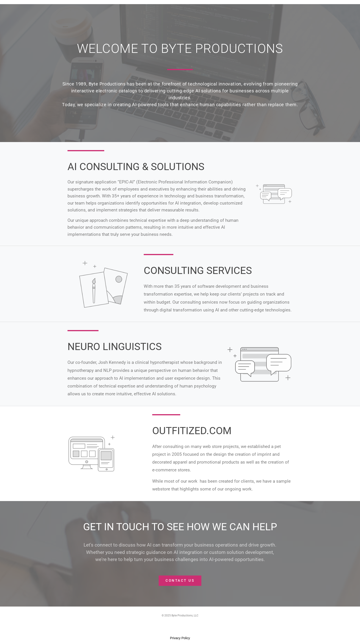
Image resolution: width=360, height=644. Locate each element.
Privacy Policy (180, 638)
